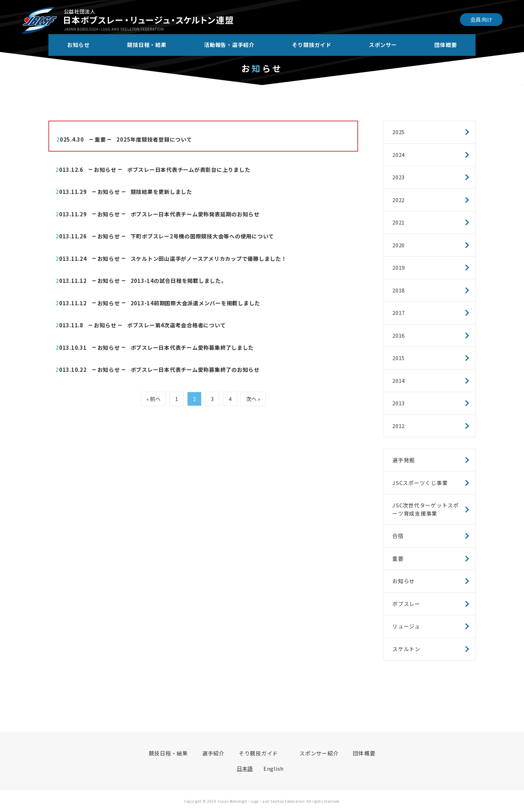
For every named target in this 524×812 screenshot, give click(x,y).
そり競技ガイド (311, 45)
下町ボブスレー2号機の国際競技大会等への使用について (203, 236)
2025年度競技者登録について (154, 139)
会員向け (481, 19)
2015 (399, 358)
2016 (399, 335)
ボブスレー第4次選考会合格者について (177, 325)
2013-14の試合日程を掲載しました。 (179, 281)
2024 (399, 155)
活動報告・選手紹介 (229, 45)
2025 (399, 132)
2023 (399, 177)
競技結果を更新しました (161, 192)
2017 (399, 313)
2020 (399, 245)
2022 (399, 200)
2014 (399, 381)
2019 (399, 267)
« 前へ (153, 399)
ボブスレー (406, 604)
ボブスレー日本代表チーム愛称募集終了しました (192, 347)
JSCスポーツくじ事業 (420, 483)
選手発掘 (404, 460)
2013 (399, 403)
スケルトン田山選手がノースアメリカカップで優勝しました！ (209, 259)
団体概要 (446, 45)
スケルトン (406, 649)
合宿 (398, 536)
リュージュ (406, 626)
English (274, 768)
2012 (399, 426)
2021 (399, 222)
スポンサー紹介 (319, 753)
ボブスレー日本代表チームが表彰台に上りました (189, 170)
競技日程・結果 (147, 45)
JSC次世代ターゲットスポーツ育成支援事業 (426, 509)
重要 (100, 139)
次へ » (253, 399)
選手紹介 (213, 753)
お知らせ (78, 45)
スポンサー (383, 45)
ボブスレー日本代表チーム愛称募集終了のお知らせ (195, 370)
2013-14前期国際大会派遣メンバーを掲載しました (196, 303)
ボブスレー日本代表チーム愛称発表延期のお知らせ (195, 214)
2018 (399, 290)
